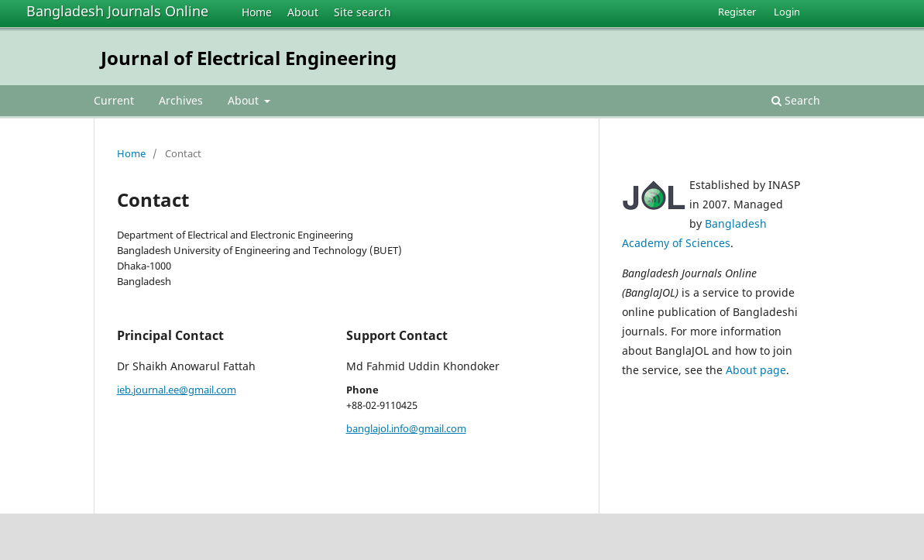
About (303, 12)
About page (756, 370)
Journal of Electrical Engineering (249, 58)
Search (796, 100)
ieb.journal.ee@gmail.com (177, 390)
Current (114, 100)
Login (787, 12)
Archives (181, 100)
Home (257, 12)
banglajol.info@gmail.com (406, 428)
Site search (362, 12)
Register (737, 12)
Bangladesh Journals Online (117, 11)
